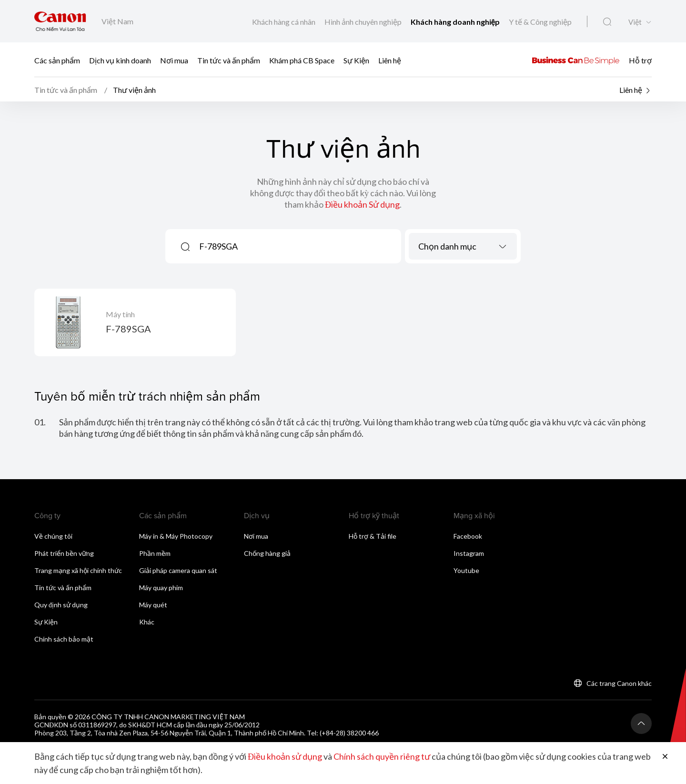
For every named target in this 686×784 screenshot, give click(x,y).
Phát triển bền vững (64, 553)
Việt (635, 22)
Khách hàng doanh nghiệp (456, 22)
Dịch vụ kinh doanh (120, 60)
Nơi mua (174, 60)
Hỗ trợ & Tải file (373, 536)
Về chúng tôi (53, 536)
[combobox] (463, 246)
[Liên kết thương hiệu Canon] (60, 21)
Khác (147, 622)
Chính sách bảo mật (64, 639)
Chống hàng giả (267, 553)
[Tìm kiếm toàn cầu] (607, 22)
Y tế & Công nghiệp (540, 22)
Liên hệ (390, 60)
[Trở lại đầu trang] (641, 724)
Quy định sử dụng (61, 605)
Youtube (466, 570)
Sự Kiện (356, 60)
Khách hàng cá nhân (284, 22)
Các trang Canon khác (619, 683)
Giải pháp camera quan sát (178, 570)
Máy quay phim (161, 588)
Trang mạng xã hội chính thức (78, 570)
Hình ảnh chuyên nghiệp (364, 22)
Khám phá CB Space (303, 60)
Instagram (469, 553)
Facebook (468, 536)
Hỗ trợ (640, 60)
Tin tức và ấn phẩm (229, 60)
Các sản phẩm (57, 60)
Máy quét (153, 605)
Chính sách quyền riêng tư (382, 756)
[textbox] (463, 246)
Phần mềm (155, 553)
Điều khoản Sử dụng (362, 204)
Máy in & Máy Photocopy (176, 536)
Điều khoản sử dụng (285, 756)
